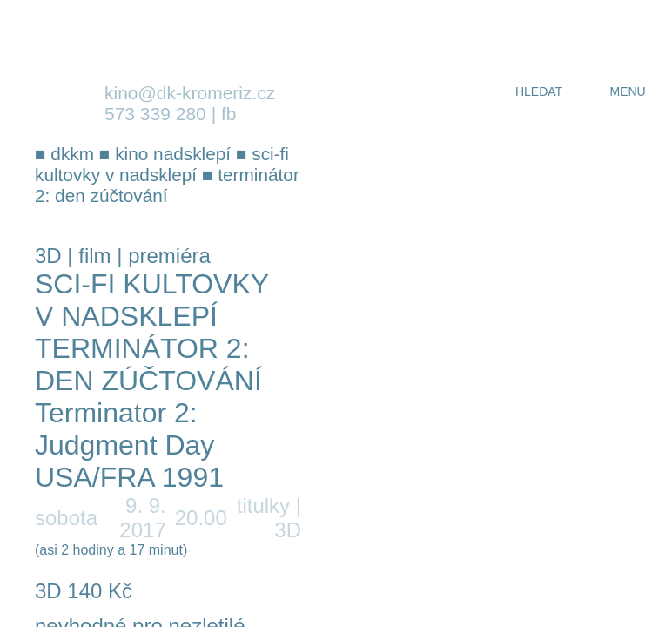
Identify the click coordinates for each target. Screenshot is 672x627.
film (94, 256)
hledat (539, 91)
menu (627, 91)
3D (48, 256)
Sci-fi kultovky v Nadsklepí (152, 300)
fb (229, 114)
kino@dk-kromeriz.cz (190, 93)
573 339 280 (155, 114)
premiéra (169, 256)
